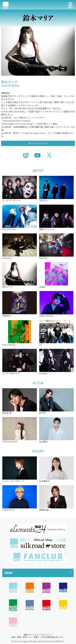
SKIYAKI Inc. (60, 641)
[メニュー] (70, 5)
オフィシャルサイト (38, 143)
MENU (9, 573)
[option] (38, 529)
